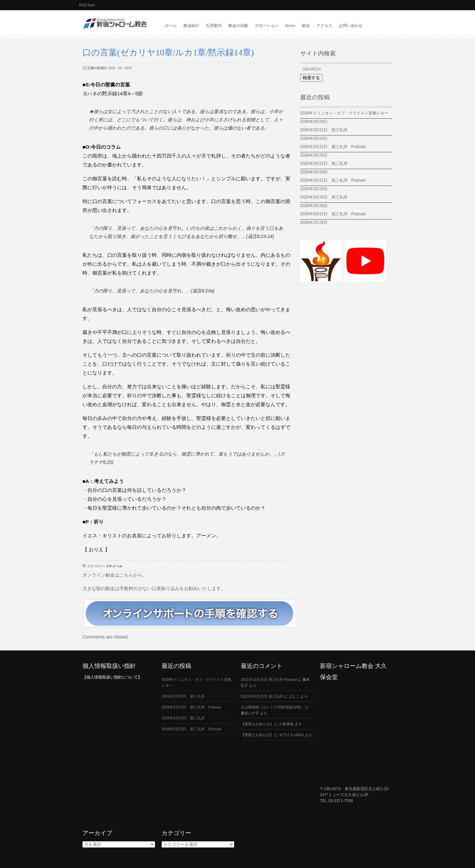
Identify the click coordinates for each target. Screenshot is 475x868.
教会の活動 (238, 26)
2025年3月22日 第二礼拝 (326, 164)
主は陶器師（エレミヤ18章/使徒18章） (272, 707)
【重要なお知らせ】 (257, 724)
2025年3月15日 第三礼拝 (326, 197)
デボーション (267, 26)
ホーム (171, 26)
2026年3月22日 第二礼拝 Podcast (333, 180)
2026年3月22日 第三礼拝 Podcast (333, 147)
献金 (306, 26)
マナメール (114, 566)
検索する (311, 78)
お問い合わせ (351, 26)
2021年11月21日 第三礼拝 (262, 696)
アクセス (324, 26)
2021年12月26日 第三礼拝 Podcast (269, 679)
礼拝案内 (214, 26)
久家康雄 (286, 724)
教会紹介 (191, 26)
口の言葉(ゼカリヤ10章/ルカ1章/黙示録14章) (168, 53)
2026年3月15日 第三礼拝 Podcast (333, 214)
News (290, 26)
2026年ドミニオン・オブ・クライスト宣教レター (344, 113)
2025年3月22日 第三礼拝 (324, 130)
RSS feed (87, 5)
